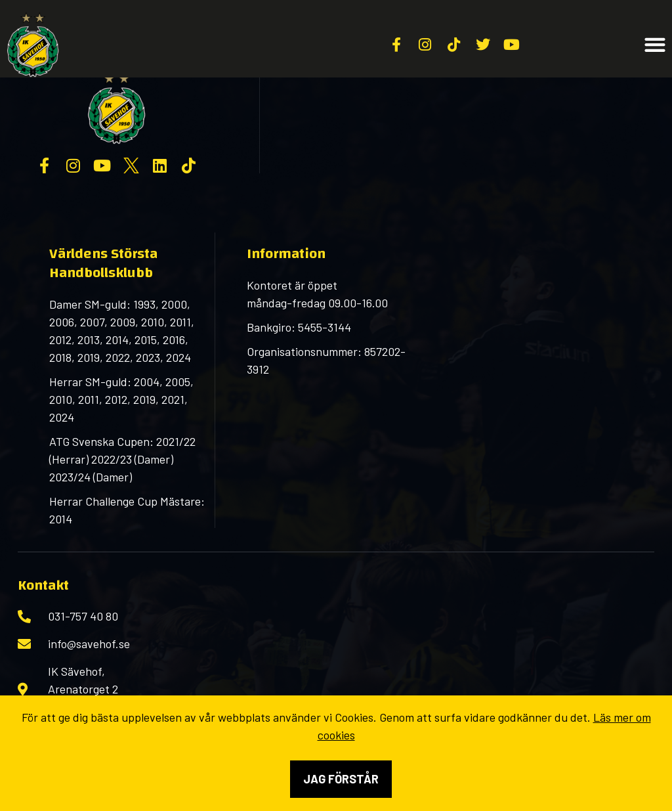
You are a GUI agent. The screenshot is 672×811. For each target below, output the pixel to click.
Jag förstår (341, 779)
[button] (655, 45)
